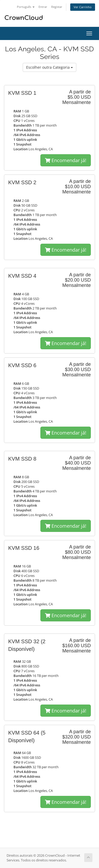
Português (26, 7)
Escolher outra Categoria (49, 67)
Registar (57, 7)
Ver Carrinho (83, 7)
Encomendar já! (66, 160)
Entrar (43, 7)
